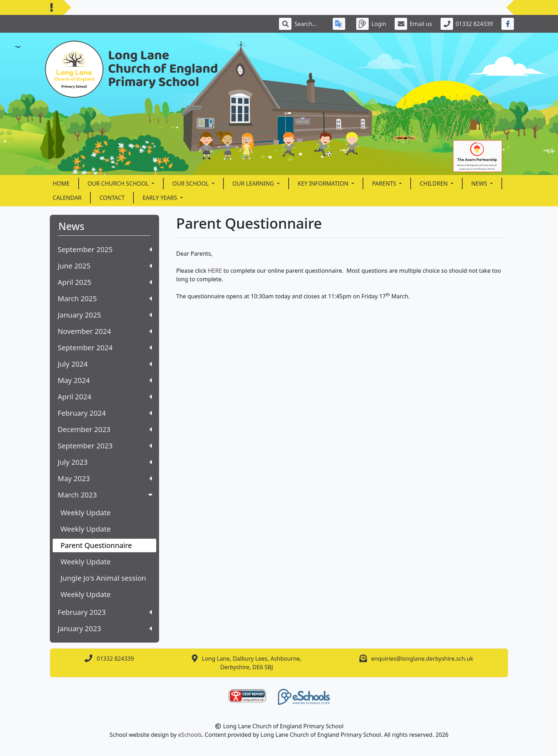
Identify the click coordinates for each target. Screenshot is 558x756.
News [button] (480, 183)
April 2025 (105, 282)
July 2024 (105, 364)
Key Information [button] (324, 183)
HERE (216, 271)
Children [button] (434, 183)
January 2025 (105, 315)
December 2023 (105, 429)
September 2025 (105, 249)
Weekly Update (86, 513)
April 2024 (105, 397)
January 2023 (105, 629)
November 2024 (105, 331)
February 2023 (105, 612)
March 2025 (105, 299)
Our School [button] (191, 183)
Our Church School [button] (119, 183)
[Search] (309, 24)
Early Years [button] (160, 198)
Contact (112, 198)
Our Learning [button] (254, 183)
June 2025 (105, 266)
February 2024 (105, 413)
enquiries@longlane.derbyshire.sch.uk (422, 659)
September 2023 (105, 446)
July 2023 (105, 462)
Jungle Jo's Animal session (103, 578)
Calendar (67, 198)
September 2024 (105, 348)
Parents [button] (385, 183)
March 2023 (106, 495)
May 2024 (105, 380)
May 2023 (105, 478)
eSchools (190, 735)
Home (61, 183)
